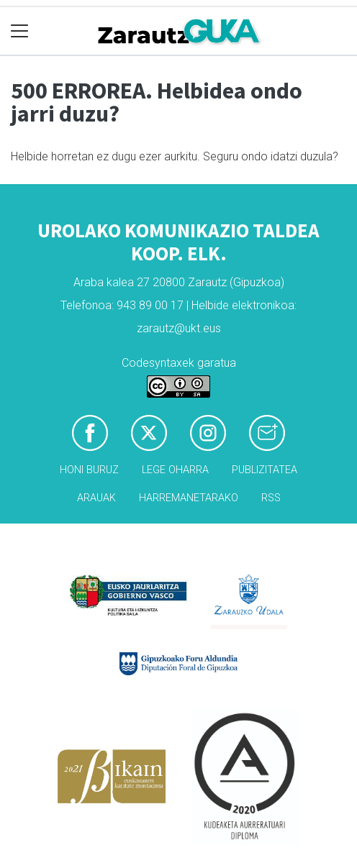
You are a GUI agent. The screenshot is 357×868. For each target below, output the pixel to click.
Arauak (96, 498)
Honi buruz (89, 470)
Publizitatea (265, 470)
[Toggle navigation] (20, 31)
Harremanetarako (189, 498)
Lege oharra (175, 470)
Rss (271, 498)
